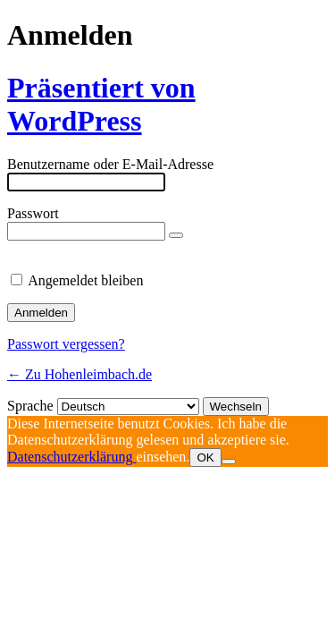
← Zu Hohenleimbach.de (80, 374)
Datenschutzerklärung (71, 457)
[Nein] (229, 462)
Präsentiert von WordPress (101, 104)
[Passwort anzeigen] (176, 235)
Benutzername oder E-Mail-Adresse (110, 164)
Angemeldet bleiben (85, 280)
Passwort (33, 213)
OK (205, 458)
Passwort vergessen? (66, 344)
